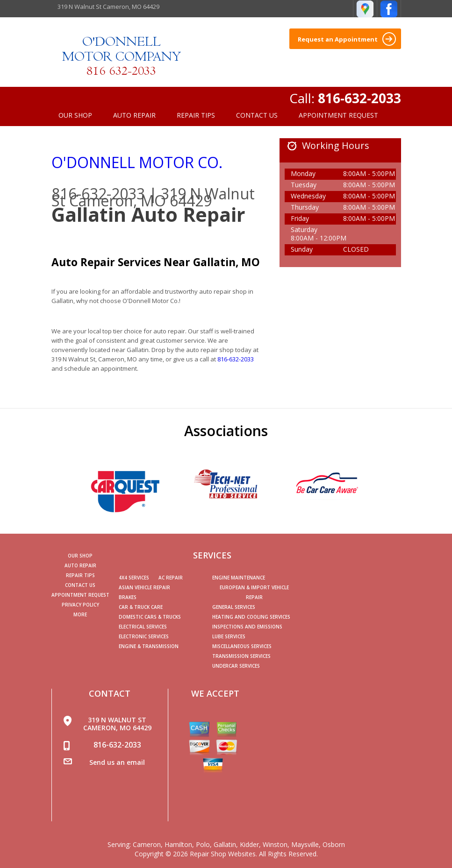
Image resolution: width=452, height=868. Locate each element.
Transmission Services (241, 656)
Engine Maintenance (239, 578)
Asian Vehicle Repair (144, 587)
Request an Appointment (347, 39)
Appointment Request (338, 115)
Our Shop (75, 115)
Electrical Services (143, 627)
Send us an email (117, 762)
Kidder (249, 844)
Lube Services (229, 636)
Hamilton (178, 844)
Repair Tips (196, 115)
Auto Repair (134, 115)
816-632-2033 (359, 98)
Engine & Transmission (149, 646)
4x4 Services (134, 578)
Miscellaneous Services (242, 646)
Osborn (334, 844)
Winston (275, 844)
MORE (80, 614)
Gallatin (225, 844)
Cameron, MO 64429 (140, 201)
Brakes (128, 597)
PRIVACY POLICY (80, 605)
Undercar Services (236, 666)
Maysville (305, 844)
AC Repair (171, 578)
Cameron (147, 844)
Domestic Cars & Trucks (150, 617)
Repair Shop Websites (223, 854)
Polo (203, 844)
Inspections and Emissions (247, 627)
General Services (234, 607)
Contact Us (257, 115)
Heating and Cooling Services (251, 617)
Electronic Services (144, 636)
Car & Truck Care (141, 607)
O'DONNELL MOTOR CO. (137, 162)
